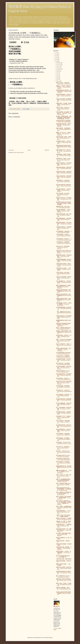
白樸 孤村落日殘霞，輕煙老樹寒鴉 (64, 559)
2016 (56, 55)
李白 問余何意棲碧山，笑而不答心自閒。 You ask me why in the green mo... (64, 368)
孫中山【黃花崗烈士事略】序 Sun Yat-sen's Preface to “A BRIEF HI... (63, 485)
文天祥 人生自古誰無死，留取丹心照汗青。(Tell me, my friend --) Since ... (64, 278)
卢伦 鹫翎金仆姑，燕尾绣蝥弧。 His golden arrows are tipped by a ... (63, 243)
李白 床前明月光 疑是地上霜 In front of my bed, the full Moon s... (63, 459)
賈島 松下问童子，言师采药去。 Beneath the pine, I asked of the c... (64, 83)
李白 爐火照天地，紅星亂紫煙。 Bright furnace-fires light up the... (63, 356)
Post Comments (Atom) (19, 152)
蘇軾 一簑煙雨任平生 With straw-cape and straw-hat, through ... (63, 576)
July (57, 73)
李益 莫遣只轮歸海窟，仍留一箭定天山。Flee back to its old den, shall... (64, 215)
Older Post (47, 150)
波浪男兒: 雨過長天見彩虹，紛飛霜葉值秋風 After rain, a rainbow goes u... (63, 300)
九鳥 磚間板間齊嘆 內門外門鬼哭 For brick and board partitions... (63, 353)
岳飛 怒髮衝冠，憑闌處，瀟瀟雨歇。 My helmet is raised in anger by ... (63, 156)
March (58, 81)
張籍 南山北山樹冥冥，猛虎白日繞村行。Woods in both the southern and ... (64, 568)
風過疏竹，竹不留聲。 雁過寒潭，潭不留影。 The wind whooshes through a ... (64, 87)
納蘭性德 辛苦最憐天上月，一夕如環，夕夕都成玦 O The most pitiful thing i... (64, 472)
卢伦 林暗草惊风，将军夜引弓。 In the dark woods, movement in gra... (64, 239)
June (57, 75)
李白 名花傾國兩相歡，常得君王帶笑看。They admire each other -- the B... (64, 404)
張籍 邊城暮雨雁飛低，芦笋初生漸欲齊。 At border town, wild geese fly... (64, 224)
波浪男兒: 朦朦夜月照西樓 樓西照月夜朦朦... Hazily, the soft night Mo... (63, 593)
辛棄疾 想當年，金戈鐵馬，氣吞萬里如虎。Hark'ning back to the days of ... (64, 105)
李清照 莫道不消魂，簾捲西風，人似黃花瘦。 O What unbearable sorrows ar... (64, 548)
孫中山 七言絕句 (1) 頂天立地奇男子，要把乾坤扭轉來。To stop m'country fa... (64, 498)
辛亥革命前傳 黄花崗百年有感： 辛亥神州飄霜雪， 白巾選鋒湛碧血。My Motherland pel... (64, 489)
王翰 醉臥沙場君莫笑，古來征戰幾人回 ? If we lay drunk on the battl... (64, 228)
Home (29, 150)
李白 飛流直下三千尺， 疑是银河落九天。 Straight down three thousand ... (63, 418)
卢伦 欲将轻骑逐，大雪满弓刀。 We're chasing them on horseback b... (63, 236)
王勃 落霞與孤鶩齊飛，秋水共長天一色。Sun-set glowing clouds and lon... (64, 309)
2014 (56, 59)
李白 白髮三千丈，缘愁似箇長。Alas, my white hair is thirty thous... (63, 448)
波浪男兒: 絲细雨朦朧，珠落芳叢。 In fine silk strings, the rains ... (63, 589)
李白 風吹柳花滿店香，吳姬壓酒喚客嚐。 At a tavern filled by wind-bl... (64, 400)
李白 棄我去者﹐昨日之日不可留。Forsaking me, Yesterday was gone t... (64, 444)
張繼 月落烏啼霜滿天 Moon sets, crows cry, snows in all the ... (63, 371)
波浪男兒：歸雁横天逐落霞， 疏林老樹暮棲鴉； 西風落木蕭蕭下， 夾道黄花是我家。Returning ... (64, 118)
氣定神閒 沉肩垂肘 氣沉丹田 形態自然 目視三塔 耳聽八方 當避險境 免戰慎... (63, 203)
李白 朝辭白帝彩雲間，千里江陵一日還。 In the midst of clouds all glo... (64, 360)
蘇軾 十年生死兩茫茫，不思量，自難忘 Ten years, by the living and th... (64, 345)
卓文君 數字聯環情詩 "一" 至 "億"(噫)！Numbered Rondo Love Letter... (63, 512)
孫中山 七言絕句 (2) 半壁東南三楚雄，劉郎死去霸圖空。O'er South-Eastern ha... (64, 493)
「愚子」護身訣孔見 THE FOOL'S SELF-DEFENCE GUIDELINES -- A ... (64, 313)
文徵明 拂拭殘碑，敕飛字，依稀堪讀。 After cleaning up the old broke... (64, 138)
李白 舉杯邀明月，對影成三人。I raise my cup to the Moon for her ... (64, 379)
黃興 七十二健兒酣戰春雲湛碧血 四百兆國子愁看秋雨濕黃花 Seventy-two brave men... (63, 480)
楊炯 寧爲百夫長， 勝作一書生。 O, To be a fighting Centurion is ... (63, 207)
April (57, 79)
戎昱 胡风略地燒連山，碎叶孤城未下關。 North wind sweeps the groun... (64, 220)
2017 (56, 53)
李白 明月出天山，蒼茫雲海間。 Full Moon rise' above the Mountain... (63, 248)
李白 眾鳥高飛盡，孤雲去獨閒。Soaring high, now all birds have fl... (63, 387)
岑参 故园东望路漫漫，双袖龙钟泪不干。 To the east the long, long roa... (64, 169)
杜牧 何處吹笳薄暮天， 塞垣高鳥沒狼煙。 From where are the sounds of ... (63, 190)
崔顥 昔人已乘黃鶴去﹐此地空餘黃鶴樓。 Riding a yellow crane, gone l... (64, 164)
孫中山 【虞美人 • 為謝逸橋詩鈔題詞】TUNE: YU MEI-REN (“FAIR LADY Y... (64, 508)
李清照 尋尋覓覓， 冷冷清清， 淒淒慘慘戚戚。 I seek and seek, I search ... (63, 553)
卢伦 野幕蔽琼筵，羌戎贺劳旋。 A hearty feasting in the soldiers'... (64, 232)
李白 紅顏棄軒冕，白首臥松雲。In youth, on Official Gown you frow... (64, 396)
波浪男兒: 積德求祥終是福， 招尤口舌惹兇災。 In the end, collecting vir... (63, 350)
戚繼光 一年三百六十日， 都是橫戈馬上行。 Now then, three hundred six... (63, 134)
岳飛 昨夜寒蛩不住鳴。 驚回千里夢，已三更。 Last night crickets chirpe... (63, 151)
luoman (42, 638)
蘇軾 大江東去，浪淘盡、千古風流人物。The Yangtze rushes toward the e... (64, 585)
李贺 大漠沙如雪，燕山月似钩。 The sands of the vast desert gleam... (63, 195)
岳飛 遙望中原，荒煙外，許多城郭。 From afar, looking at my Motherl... (63, 160)
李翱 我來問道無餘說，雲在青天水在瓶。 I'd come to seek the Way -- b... (64, 96)
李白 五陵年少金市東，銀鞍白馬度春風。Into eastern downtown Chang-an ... (64, 383)
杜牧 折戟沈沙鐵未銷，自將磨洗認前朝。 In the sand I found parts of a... (64, 173)
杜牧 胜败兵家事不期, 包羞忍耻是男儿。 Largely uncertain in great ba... (63, 186)
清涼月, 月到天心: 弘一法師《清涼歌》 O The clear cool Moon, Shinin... (64, 476)
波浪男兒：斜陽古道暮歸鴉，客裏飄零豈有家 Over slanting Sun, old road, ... (64, 332)
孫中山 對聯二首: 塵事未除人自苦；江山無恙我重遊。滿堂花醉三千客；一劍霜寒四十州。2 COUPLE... (64, 503)
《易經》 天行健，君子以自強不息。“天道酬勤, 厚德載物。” (63, 516)
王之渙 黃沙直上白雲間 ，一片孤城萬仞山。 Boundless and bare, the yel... (63, 269)
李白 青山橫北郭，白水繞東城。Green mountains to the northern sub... (63, 463)
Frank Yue (57, 606)
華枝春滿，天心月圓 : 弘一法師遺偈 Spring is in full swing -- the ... (63, 522)
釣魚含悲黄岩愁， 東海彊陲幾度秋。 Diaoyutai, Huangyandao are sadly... (63, 129)
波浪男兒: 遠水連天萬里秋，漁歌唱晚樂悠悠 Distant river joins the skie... (64, 295)
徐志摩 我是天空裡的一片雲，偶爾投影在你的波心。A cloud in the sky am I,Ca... (64, 530)
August (58, 71)
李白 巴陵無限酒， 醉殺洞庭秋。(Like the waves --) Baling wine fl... (63, 435)
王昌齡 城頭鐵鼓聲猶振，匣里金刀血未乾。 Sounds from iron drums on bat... (64, 261)
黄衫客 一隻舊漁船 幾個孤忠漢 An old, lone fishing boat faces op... (64, 328)
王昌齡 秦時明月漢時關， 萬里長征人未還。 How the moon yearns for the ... (64, 265)
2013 (56, 61)
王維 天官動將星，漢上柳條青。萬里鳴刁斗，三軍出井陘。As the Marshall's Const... (64, 113)
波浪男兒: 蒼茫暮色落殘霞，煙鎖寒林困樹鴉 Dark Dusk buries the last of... (63, 291)
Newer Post (11, 150)
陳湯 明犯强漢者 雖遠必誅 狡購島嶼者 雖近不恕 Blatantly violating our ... (64, 147)
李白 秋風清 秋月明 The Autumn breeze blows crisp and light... (63, 456)
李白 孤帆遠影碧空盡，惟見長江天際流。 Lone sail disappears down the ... (64, 426)
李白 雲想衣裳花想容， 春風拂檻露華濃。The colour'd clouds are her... (63, 413)
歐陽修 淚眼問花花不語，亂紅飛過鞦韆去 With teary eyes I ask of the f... (64, 467)
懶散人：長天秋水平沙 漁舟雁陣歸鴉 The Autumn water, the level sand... (64, 341)
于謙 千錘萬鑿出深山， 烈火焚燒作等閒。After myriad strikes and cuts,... (63, 282)
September (59, 69)
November (59, 65)
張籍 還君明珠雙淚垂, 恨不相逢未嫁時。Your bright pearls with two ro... (64, 573)
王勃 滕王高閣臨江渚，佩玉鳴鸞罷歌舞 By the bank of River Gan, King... (64, 317)
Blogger (51, 638)
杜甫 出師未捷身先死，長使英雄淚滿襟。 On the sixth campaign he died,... (64, 177)
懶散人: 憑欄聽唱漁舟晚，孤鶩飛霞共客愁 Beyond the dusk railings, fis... (63, 287)
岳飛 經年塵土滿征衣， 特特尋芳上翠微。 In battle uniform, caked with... (64, 142)
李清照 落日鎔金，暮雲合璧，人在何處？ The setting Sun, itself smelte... (64, 337)
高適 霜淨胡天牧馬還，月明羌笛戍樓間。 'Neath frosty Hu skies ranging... (64, 256)
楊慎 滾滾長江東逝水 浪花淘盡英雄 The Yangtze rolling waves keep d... (64, 580)
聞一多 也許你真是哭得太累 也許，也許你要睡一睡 (63, 556)
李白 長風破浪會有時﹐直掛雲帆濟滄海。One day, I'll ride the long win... (64, 375)
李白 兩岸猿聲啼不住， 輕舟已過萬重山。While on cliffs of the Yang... (63, 431)
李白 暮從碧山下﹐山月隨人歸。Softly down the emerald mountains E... (64, 391)
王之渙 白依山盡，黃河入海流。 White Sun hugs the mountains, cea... (63, 274)
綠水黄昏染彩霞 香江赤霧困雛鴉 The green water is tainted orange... (64, 121)
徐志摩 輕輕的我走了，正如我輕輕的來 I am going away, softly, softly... (64, 526)
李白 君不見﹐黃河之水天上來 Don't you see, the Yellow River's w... (63, 452)
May (57, 77)
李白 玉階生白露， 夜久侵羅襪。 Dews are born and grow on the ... (63, 364)
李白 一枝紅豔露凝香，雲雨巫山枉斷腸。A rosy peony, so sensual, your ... (64, 409)
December (58, 63)
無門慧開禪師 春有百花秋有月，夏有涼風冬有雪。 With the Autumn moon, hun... (64, 91)
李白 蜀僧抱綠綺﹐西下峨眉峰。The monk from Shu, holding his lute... (63, 439)
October (58, 67)
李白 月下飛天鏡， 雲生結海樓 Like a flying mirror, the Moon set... (63, 422)
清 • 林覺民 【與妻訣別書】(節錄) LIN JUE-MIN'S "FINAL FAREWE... (64, 535)
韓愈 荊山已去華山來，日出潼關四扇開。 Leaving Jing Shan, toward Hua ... (64, 199)
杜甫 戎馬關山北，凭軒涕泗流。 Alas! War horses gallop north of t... (63, 182)
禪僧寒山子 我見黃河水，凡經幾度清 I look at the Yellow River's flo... (64, 519)
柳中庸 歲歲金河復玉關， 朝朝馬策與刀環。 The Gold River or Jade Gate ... (63, 125)
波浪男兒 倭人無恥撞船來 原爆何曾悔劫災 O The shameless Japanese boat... (63, 325)
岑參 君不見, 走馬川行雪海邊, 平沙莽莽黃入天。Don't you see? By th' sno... (64, 252)
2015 (56, 57)
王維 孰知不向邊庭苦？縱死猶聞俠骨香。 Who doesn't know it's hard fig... (64, 100)
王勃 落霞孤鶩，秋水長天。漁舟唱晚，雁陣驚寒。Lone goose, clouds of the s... (64, 304)
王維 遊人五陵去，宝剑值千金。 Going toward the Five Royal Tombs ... (63, 109)
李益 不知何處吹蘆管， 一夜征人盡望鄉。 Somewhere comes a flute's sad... (63, 211)
